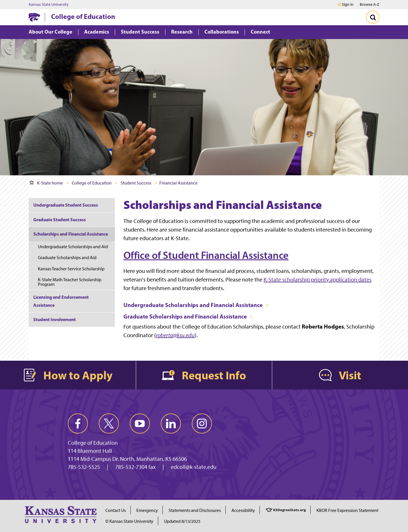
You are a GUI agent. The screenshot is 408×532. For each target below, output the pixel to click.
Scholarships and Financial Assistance (71, 234)
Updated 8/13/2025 (182, 521)
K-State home (46, 183)
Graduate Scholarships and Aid (67, 258)
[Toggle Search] (373, 17)
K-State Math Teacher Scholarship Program (70, 282)
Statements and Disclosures (195, 510)
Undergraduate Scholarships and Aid (73, 247)
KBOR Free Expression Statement (347, 510)
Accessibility (243, 510)
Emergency (147, 510)
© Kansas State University (129, 521)
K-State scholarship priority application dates (318, 279)
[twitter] (109, 424)
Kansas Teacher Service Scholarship (71, 269)
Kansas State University (49, 5)
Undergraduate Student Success (66, 205)
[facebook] (78, 424)
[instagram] (202, 424)
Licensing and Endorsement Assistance (61, 301)
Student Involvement (55, 319)
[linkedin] (171, 424)
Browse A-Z (370, 4)
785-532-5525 (84, 467)
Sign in (348, 5)
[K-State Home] (34, 17)
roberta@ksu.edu (175, 335)
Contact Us (116, 510)
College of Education (83, 16)
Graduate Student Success (60, 220)
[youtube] (140, 424)
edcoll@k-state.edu (194, 467)
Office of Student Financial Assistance (206, 255)
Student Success (136, 183)
